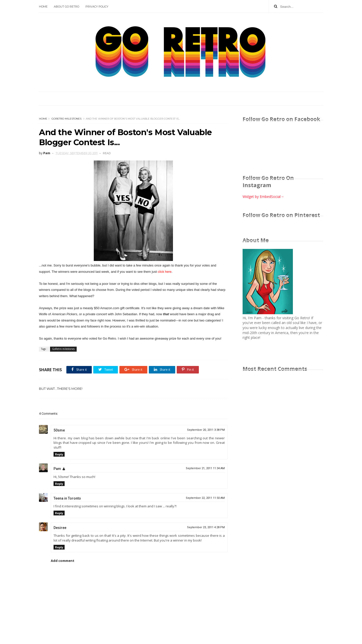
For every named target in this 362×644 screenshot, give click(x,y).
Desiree (60, 528)
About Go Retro (66, 7)
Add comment (63, 561)
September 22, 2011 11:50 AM (205, 498)
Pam (57, 469)
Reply (59, 454)
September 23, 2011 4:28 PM (206, 527)
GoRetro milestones (66, 119)
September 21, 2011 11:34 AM (205, 468)
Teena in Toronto (67, 498)
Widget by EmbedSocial (263, 197)
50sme (59, 430)
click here (165, 272)
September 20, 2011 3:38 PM (206, 430)
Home (43, 7)
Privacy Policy (97, 7)
